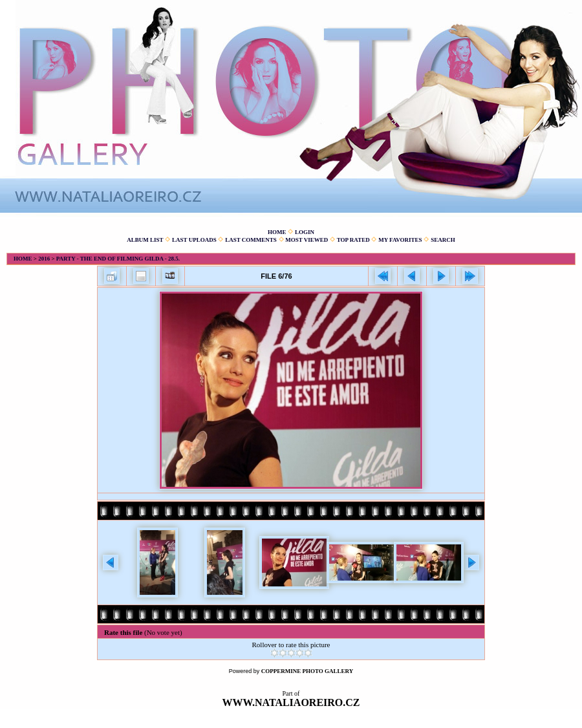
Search (443, 240)
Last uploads (194, 240)
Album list (145, 240)
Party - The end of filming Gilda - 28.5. (118, 259)
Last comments (251, 240)
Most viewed (307, 240)
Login (305, 232)
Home (277, 232)
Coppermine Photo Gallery (307, 671)
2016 (44, 259)
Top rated (353, 240)
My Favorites (400, 240)
